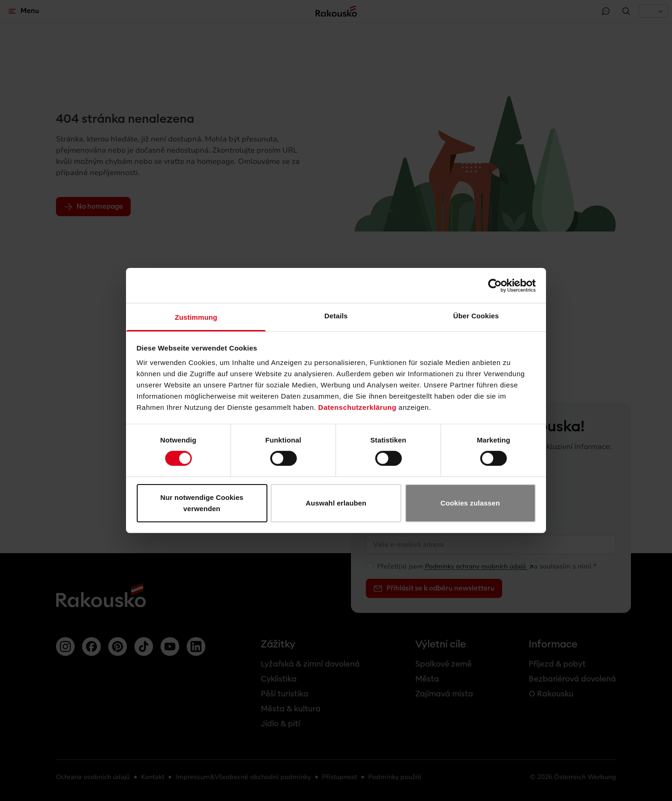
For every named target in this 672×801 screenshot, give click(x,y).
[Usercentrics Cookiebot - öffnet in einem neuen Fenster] (495, 285)
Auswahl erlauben (336, 503)
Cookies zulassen (470, 503)
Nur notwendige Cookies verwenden (202, 503)
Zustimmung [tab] (196, 317)
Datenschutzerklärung (357, 407)
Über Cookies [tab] (476, 316)
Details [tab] (336, 316)
